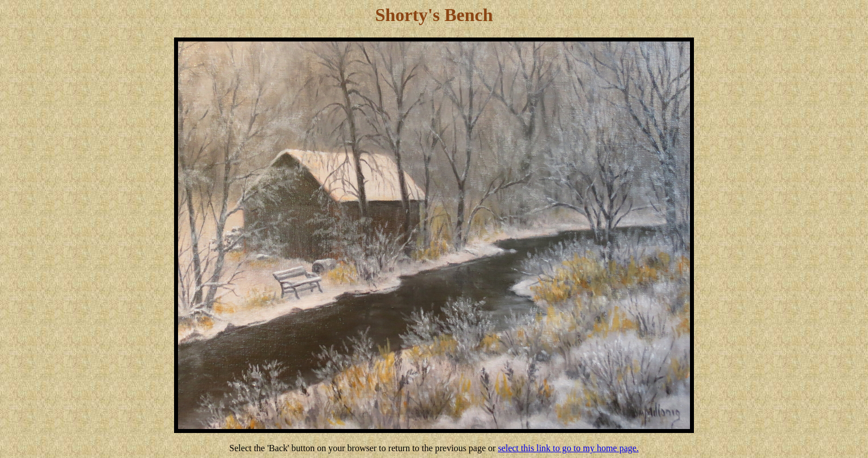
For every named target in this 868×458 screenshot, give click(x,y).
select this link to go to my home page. (568, 448)
